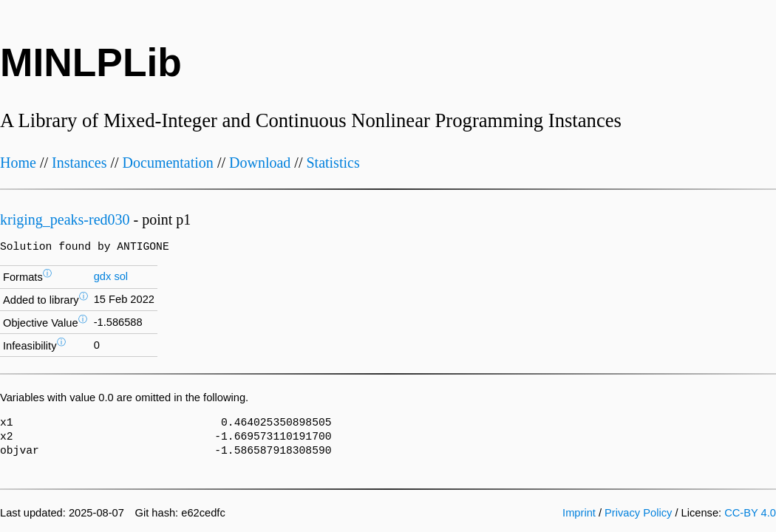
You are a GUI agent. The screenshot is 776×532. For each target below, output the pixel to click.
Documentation (168, 163)
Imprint (579, 513)
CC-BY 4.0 (750, 513)
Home (18, 163)
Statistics (333, 163)
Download (260, 163)
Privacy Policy (638, 513)
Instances (79, 163)
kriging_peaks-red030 (65, 219)
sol (121, 276)
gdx (103, 276)
